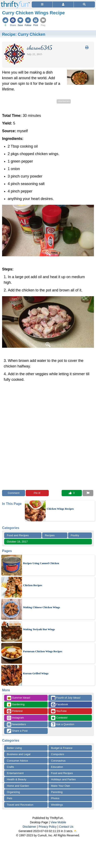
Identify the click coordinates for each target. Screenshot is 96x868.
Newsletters (16, 724)
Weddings (57, 805)
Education (57, 767)
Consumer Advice (17, 761)
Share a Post (17, 731)
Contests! (59, 718)
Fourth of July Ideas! (66, 698)
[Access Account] (63, 4)
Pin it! (37, 493)
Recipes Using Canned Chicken (41, 563)
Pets (10, 798)
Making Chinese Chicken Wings (41, 607)
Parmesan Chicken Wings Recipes (43, 651)
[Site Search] (84, 4)
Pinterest (15, 711)
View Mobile (58, 822)
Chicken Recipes (33, 585)
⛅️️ (76, 831)
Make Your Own (61, 786)
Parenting (57, 792)
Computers (58, 754)
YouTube (59, 711)
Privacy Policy (48, 827)
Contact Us (66, 827)
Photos (55, 798)
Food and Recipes (18, 535)
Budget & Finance (62, 748)
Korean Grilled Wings (36, 673)
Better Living (14, 748)
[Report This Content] (88, 493)
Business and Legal (19, 754)
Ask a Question (63, 724)
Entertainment (15, 773)
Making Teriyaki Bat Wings (39, 629)
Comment (13, 493)
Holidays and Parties (63, 779)
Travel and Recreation (20, 805)
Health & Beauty (17, 779)
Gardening (16, 705)
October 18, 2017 (17, 542)
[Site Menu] (42, 4)
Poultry (75, 535)
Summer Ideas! (19, 698)
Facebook (60, 705)
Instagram (15, 718)
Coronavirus (58, 761)
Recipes (50, 535)
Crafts (10, 767)
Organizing (13, 792)
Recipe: (24, 34)
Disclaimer (29, 827)
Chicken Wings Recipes (60, 509)
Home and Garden (18, 786)
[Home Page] (15, 2)
